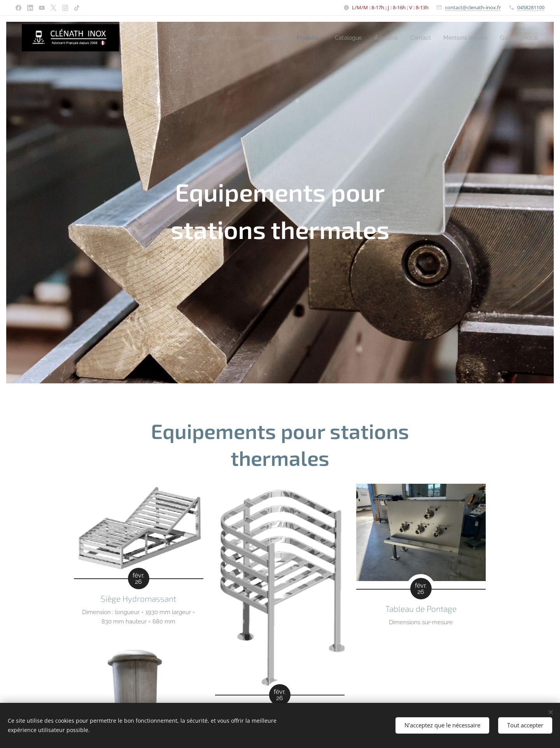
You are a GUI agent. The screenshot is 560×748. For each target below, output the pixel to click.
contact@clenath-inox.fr (473, 7)
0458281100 (531, 7)
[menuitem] (177, 38)
